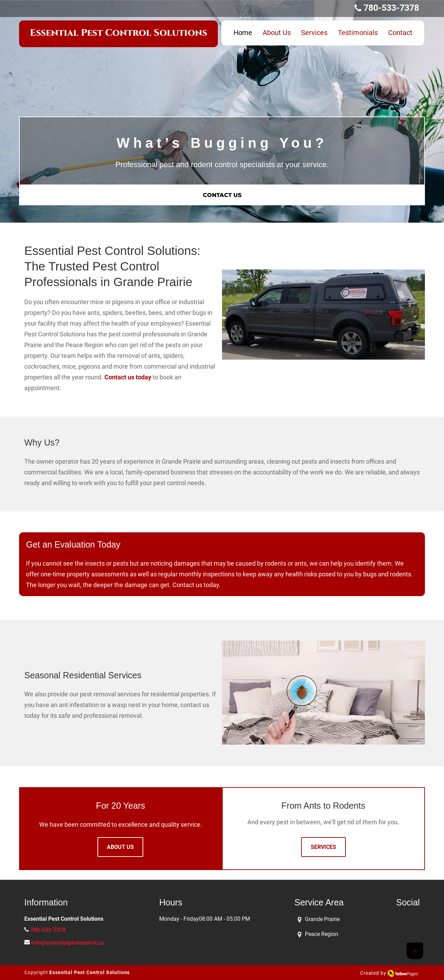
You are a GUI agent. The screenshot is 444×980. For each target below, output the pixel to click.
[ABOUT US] (120, 847)
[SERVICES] (323, 847)
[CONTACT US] (222, 195)
